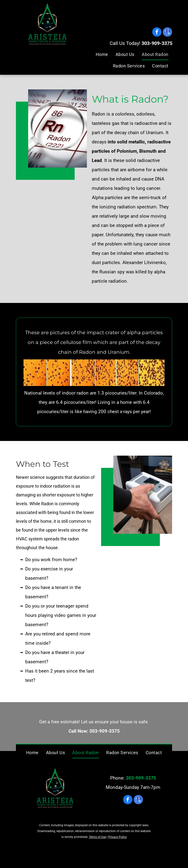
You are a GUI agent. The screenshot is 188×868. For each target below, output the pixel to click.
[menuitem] (102, 54)
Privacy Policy (117, 837)
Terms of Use (97, 837)
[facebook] (157, 33)
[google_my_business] (167, 33)
